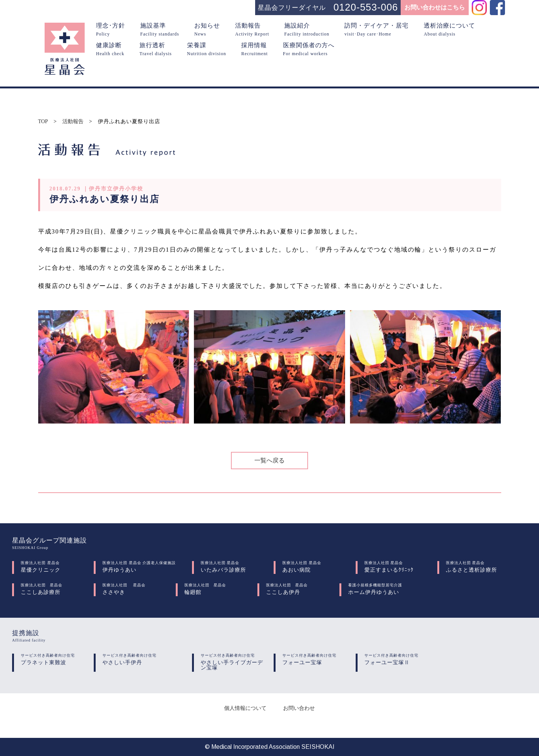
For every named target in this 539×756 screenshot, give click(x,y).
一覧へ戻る (269, 460)
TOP (43, 122)
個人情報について (245, 708)
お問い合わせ (299, 708)
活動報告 (73, 122)
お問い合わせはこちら (435, 7)
